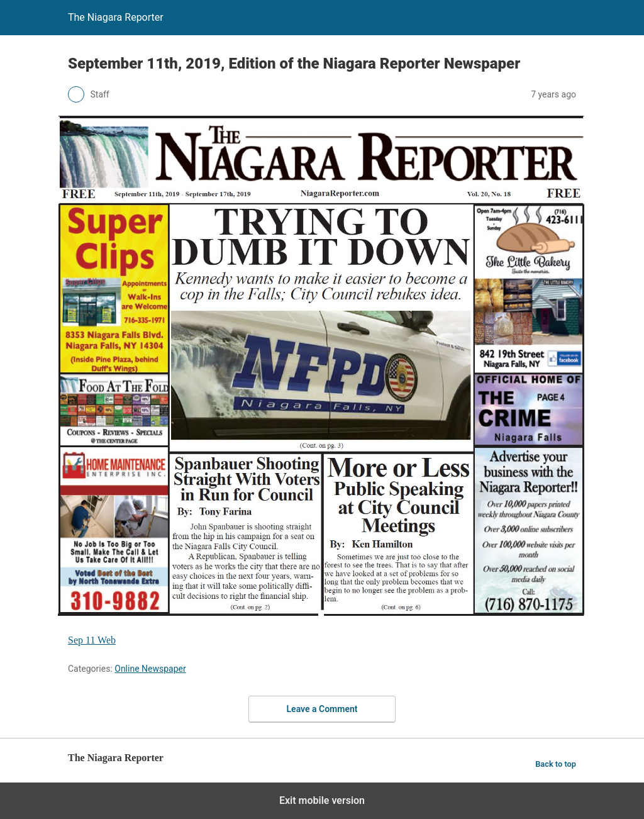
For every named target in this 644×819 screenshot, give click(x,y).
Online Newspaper (150, 669)
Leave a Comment (322, 709)
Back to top (556, 764)
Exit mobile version (322, 800)
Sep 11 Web (92, 640)
